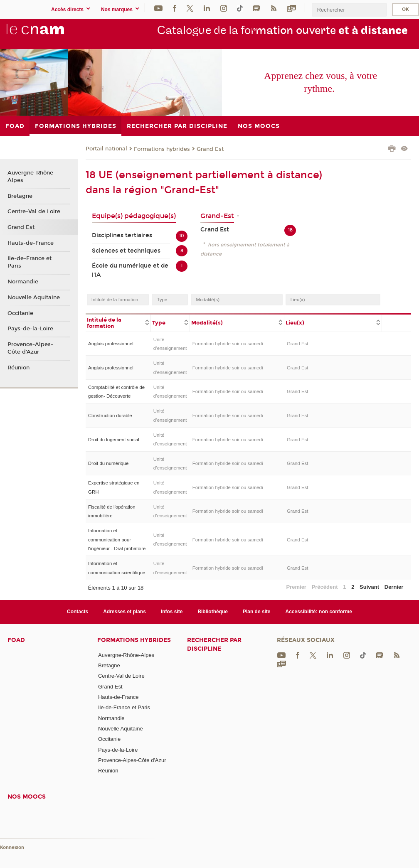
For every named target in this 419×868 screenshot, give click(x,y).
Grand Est (210, 149)
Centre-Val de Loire (34, 211)
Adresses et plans (124, 612)
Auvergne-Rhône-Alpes (32, 177)
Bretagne (20, 196)
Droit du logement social (114, 440)
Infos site (172, 612)
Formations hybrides (162, 149)
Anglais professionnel (111, 344)
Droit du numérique (108, 463)
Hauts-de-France (31, 243)
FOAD (16, 640)
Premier (296, 587)
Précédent (325, 587)
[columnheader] (118, 322)
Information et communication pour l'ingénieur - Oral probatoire (117, 540)
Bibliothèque (213, 612)
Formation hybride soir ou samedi (228, 344)
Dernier (394, 587)
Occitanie (20, 313)
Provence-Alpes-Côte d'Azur (30, 348)
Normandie (23, 282)
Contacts (78, 612)
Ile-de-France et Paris (30, 262)
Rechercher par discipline (214, 644)
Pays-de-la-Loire (30, 329)
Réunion (18, 368)
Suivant (369, 587)
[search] (349, 10)
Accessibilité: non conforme (319, 612)
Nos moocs (27, 797)
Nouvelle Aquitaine (34, 298)
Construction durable (110, 416)
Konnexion (12, 847)
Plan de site (257, 612)
